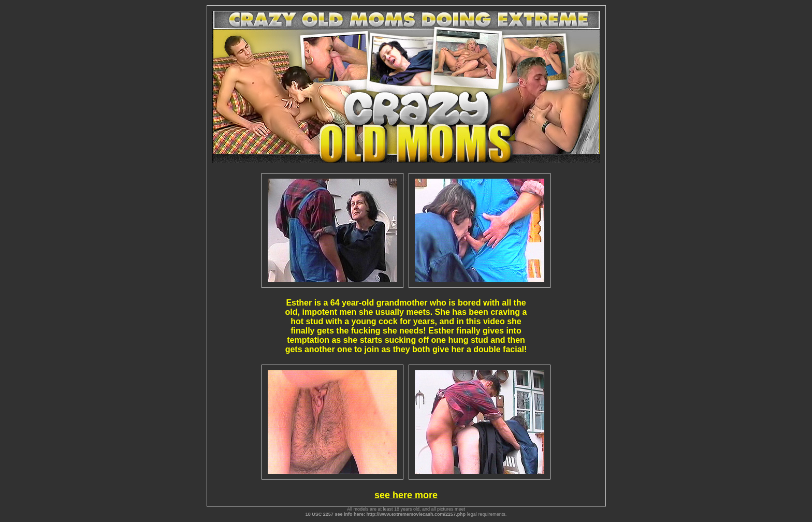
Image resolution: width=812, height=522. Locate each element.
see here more (406, 495)
